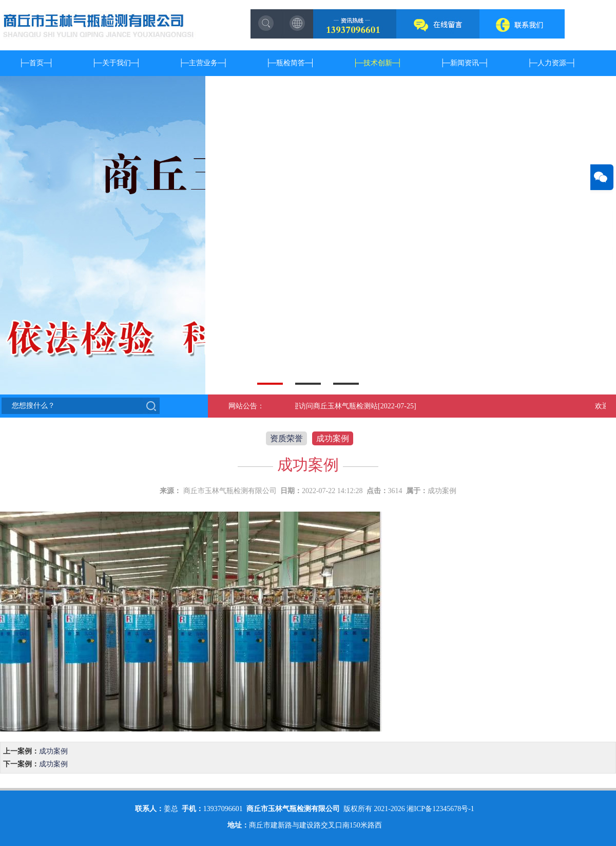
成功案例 (333, 438)
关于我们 (117, 63)
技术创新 (378, 63)
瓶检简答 (291, 63)
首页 (36, 63)
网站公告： (246, 406)
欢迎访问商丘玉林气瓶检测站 (333, 406)
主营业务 (203, 63)
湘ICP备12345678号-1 (440, 809)
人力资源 (552, 63)
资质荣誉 (286, 438)
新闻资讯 (465, 63)
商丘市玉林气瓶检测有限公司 (230, 491)
